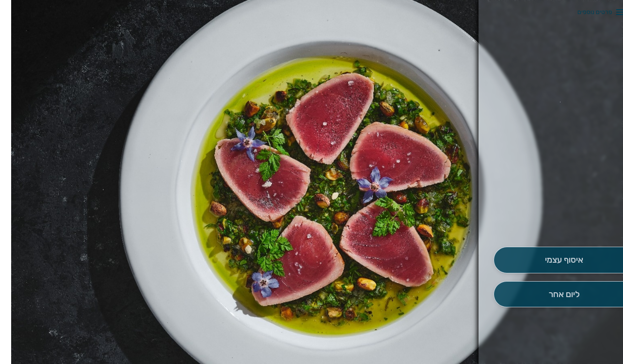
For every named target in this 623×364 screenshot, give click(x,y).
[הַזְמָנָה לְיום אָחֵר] (553, 294)
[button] (553, 220)
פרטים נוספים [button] (584, 12)
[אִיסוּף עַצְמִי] (553, 260)
